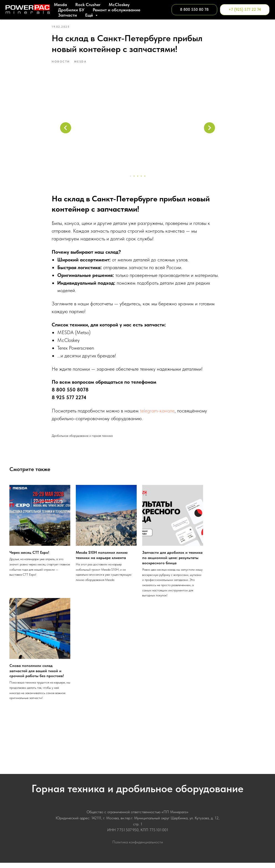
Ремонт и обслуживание (116, 10)
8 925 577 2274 (69, 400)
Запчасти (68, 15)
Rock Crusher (88, 5)
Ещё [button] (90, 15)
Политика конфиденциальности (138, 847)
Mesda (60, 5)
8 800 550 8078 (70, 392)
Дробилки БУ (71, 10)
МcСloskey (119, 5)
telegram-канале (157, 413)
